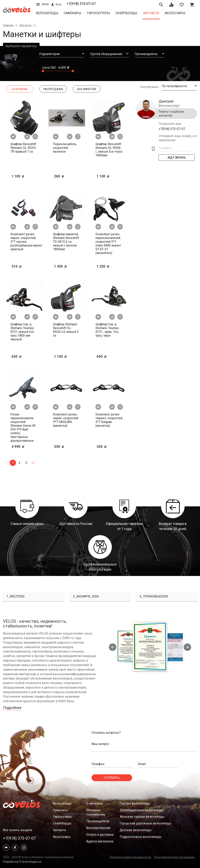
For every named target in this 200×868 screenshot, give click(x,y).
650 (23, 356)
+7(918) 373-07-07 (81, 4)
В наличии (20, 89)
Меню (43, 4)
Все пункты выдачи (18, 830)
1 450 (67, 266)
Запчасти (151, 13)
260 (65, 176)
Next (187, 647)
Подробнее (12, 708)
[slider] (43, 71)
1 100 (24, 176)
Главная (8, 25)
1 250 (109, 266)
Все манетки (87, 89)
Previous (113, 647)
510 (23, 266)
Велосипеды (47, 13)
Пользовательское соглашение (174, 857)
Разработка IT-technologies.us (22, 862)
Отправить (112, 778)
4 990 (24, 447)
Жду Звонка (177, 158)
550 (65, 447)
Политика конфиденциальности (130, 857)
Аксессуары (175, 13)
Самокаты (73, 13)
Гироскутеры (98, 13)
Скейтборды (126, 13)
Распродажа (53, 89)
